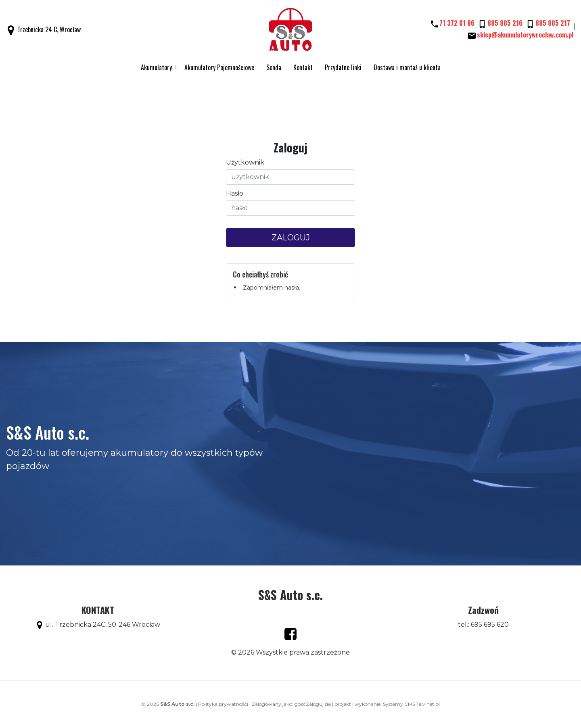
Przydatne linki (343, 67)
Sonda (274, 67)
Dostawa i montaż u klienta (407, 67)
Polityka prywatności (223, 704)
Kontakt (303, 67)
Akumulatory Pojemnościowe (219, 67)
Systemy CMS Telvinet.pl (411, 704)
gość (300, 704)
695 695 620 (490, 625)
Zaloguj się (318, 704)
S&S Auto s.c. (290, 595)
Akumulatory (156, 67)
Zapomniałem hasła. (272, 288)
